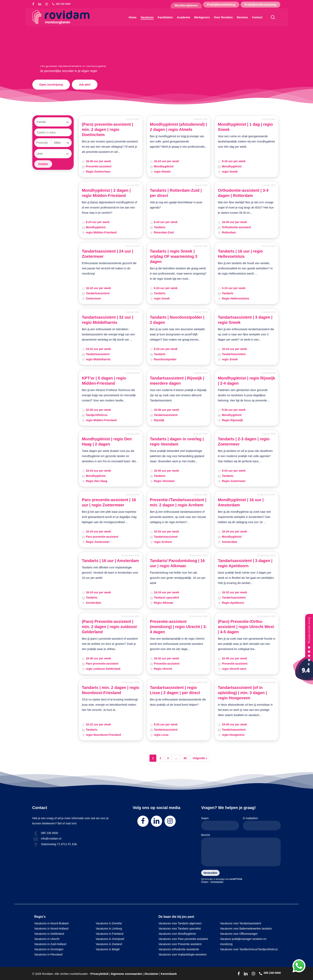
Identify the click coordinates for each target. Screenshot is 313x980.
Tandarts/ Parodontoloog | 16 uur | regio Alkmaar (177, 563)
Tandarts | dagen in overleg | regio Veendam (177, 442)
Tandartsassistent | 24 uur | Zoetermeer (108, 254)
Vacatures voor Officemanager (239, 934)
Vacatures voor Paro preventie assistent (183, 939)
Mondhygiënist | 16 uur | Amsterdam (241, 502)
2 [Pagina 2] (160, 758)
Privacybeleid (99, 974)
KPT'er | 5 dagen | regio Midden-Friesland (104, 381)
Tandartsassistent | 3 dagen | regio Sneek (245, 320)
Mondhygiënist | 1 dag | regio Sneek (245, 127)
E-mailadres (262, 823)
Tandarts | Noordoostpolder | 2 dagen (177, 320)
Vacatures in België (108, 949)
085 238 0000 (50, 833)
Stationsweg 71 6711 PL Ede (59, 844)
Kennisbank (169, 974)
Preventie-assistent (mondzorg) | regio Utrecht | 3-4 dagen (178, 627)
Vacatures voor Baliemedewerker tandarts (246, 929)
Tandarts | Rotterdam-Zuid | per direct (176, 193)
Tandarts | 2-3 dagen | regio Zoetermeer (244, 442)
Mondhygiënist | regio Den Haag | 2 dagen (107, 442)
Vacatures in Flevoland (48, 954)
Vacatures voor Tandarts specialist (180, 929)
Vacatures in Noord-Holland (51, 929)
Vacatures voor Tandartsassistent (241, 923)
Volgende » (200, 758)
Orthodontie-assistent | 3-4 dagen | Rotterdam (243, 193)
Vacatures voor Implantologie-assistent (182, 954)
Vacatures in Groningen (49, 949)
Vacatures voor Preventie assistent (180, 944)
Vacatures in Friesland (110, 934)
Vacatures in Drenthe (109, 923)
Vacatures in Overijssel (110, 939)
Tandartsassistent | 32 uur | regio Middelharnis (108, 320)
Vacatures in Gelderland (49, 934)
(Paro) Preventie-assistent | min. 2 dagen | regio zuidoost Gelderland (109, 627)
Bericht (241, 851)
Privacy (205, 882)
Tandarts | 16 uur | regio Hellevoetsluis (240, 254)
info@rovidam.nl (51, 839)
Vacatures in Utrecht (47, 939)
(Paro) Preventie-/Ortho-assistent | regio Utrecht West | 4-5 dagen (246, 627)
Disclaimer (152, 974)
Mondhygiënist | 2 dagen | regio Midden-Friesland (106, 193)
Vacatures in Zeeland (109, 944)
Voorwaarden (217, 882)
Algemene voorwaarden (126, 974)
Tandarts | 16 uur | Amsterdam (110, 561)
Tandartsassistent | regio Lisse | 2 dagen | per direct (175, 690)
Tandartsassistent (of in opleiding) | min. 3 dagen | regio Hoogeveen (242, 693)
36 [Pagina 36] (185, 758)
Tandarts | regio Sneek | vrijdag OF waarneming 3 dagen (174, 256)
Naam (220, 823)
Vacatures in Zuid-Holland (50, 944)
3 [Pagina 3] (168, 758)
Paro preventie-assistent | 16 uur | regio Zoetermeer (109, 502)
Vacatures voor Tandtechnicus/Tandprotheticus (249, 949)
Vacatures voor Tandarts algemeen (180, 923)
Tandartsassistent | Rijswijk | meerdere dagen (177, 381)
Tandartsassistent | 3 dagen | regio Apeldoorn (245, 563)
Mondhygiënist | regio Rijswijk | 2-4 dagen (246, 381)
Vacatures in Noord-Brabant (52, 923)
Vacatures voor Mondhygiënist (177, 934)
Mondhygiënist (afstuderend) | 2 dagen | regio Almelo (178, 127)
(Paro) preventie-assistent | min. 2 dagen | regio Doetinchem (107, 129)
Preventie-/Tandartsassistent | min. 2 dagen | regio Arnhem (178, 502)
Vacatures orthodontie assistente (179, 949)
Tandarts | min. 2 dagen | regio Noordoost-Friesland (111, 690)
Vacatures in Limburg (109, 929)
